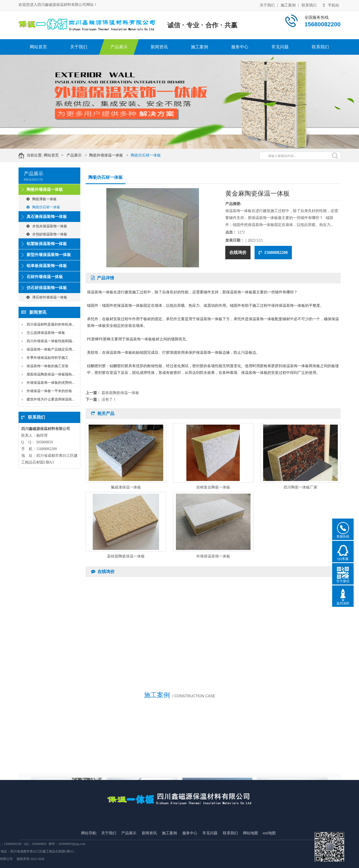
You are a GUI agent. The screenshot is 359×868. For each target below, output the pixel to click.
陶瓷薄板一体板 (42, 199)
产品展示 (119, 47)
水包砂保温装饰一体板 (47, 234)
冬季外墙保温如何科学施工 (48, 358)
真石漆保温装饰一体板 (47, 217)
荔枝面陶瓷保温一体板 (120, 393)
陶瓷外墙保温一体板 (113, 155)
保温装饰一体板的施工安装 (48, 366)
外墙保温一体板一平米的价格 (49, 391)
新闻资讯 (159, 47)
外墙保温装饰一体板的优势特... (51, 383)
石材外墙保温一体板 (45, 277)
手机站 (331, 5)
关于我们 (267, 5)
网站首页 (38, 47)
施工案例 (288, 5)
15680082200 (273, 252)
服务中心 (240, 47)
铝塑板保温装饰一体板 (47, 244)
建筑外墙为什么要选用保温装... (51, 399)
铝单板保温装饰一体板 (47, 266)
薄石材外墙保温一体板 (47, 297)
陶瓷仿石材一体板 (152, 155)
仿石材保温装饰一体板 (47, 288)
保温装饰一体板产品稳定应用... (51, 349)
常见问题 (280, 47)
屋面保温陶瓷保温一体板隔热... (51, 374)
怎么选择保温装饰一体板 (46, 333)
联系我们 (309, 5)
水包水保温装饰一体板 (47, 226)
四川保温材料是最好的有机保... (51, 324)
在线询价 (238, 252)
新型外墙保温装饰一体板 (49, 255)
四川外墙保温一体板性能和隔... (51, 341)
